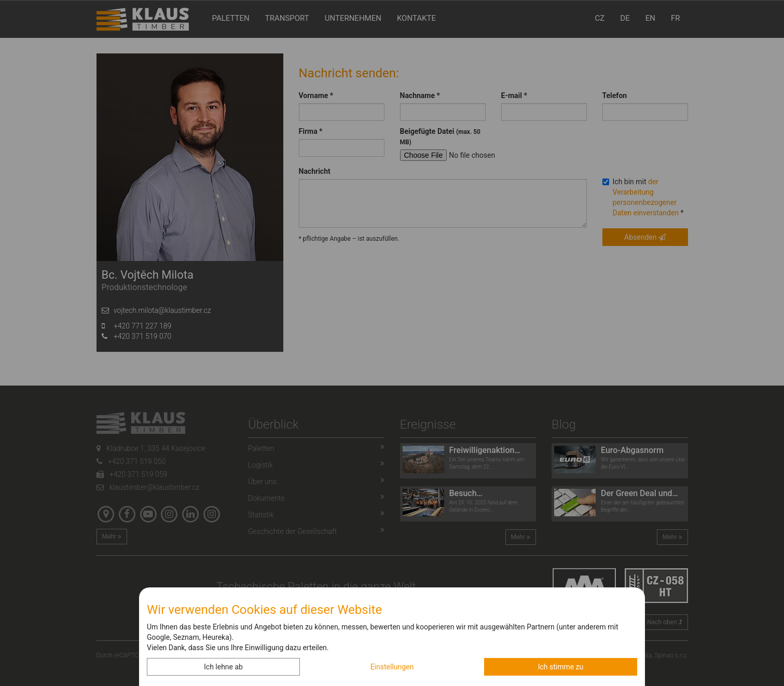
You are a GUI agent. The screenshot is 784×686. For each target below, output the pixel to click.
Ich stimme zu (561, 667)
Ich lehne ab (223, 667)
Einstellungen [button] (392, 667)
